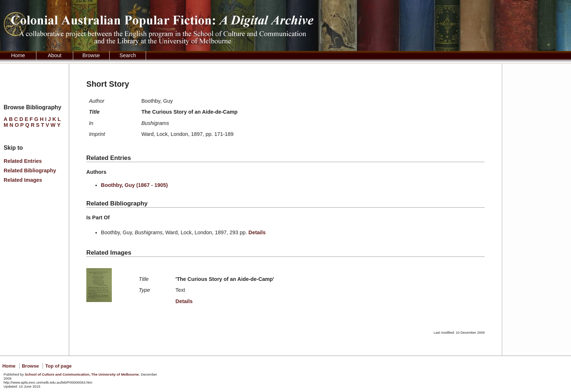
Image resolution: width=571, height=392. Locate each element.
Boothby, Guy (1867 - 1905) (134, 185)
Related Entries (23, 161)
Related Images (23, 180)
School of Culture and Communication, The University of (82, 374)
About (55, 55)
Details (257, 232)
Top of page (58, 366)
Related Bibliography (30, 170)
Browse (91, 55)
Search (128, 55)
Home (18, 55)
